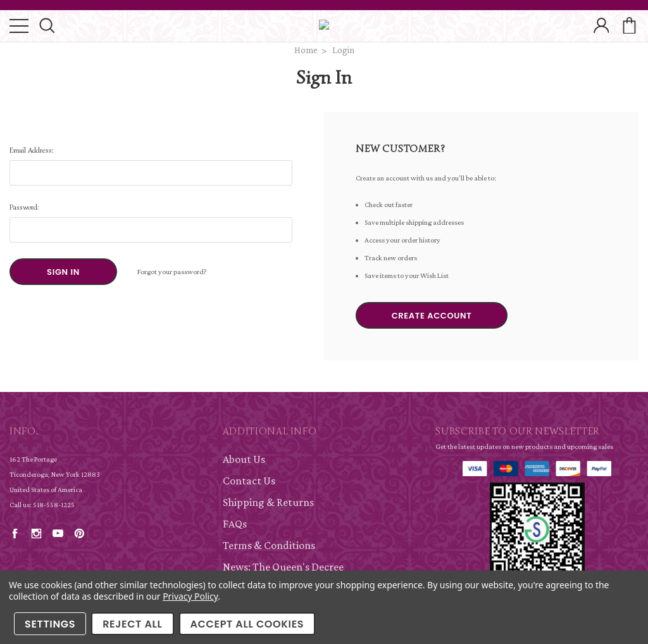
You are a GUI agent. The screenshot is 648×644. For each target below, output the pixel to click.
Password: (24, 207)
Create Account (432, 316)
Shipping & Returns (268, 502)
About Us (244, 459)
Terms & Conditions (269, 545)
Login (343, 50)
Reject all (132, 624)
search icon (47, 26)
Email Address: (32, 150)
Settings (50, 624)
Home (306, 50)
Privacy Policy (190, 596)
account (601, 26)
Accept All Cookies (247, 624)
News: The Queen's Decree (283, 567)
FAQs (235, 524)
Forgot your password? (172, 272)
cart (629, 26)
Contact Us (249, 481)
